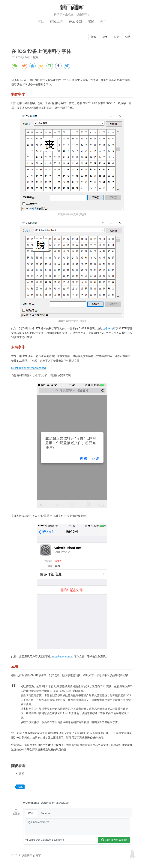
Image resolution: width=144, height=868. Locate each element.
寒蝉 (91, 22)
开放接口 (75, 22)
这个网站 (108, 329)
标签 (104, 37)
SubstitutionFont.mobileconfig (28, 368)
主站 (41, 22)
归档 (127, 37)
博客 (91, 37)
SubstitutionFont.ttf (62, 657)
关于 (103, 22)
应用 (36, 58)
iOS (21, 787)
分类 (115, 37)
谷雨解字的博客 (31, 856)
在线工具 (56, 22)
